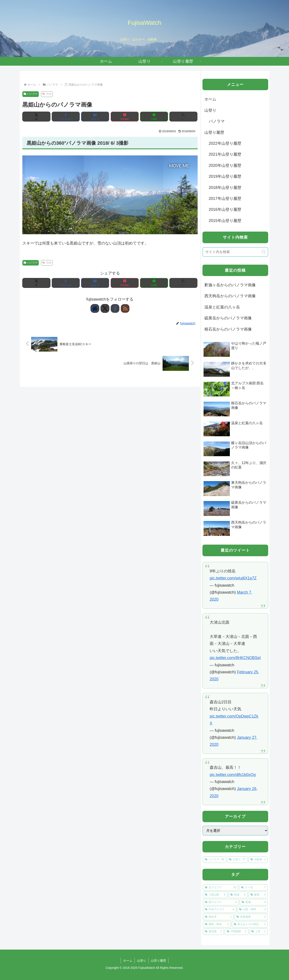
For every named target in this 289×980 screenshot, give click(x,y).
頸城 (47, 94)
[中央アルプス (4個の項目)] (220, 910)
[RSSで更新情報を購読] (125, 308)
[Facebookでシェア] (66, 117)
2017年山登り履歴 (225, 199)
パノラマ (31, 94)
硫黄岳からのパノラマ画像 (228, 318)
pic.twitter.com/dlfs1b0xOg (233, 775)
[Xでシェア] (36, 117)
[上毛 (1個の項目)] (259, 932)
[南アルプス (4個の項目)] (221, 902)
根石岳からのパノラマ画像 (228, 329)
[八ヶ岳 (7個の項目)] (253, 888)
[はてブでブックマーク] (95, 117)
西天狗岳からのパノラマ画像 (230, 296)
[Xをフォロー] (105, 308)
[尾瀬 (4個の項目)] (254, 902)
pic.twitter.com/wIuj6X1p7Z (233, 578)
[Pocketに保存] (125, 117)
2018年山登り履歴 (225, 188)
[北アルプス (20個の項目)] (221, 888)
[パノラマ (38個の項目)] (215, 860)
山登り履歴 (214, 132)
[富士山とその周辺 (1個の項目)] (250, 924)
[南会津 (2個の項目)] (218, 917)
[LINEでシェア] (154, 117)
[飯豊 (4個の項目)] (258, 895)
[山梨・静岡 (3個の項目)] (252, 910)
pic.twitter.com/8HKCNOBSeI (235, 658)
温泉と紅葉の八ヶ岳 (222, 307)
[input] (235, 252)
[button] (183, 117)
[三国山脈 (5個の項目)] (215, 895)
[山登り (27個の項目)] (237, 860)
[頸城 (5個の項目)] (238, 895)
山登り (210, 110)
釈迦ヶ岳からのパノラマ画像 (230, 285)
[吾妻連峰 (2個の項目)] (251, 917)
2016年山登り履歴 (225, 209)
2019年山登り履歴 (225, 176)
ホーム (210, 99)
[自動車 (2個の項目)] (258, 860)
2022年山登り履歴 (225, 143)
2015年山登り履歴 (225, 221)
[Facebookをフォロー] (115, 308)
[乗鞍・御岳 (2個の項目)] (217, 924)
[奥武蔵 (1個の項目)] (213, 932)
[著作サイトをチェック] (95, 308)
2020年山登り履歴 (225, 165)
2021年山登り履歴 (225, 154)
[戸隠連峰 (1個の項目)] (237, 932)
